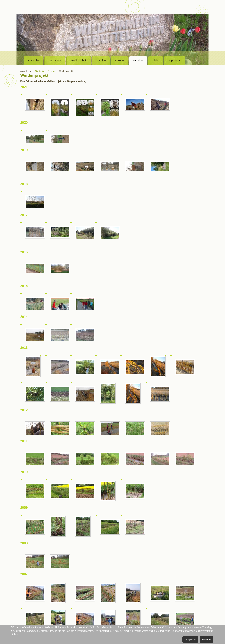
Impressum (175, 61)
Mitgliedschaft (79, 61)
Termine (101, 61)
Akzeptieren (190, 640)
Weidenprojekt (34, 75)
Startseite (33, 61)
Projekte (138, 61)
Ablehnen (206, 640)
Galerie (119, 61)
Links (156, 61)
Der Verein (55, 61)
